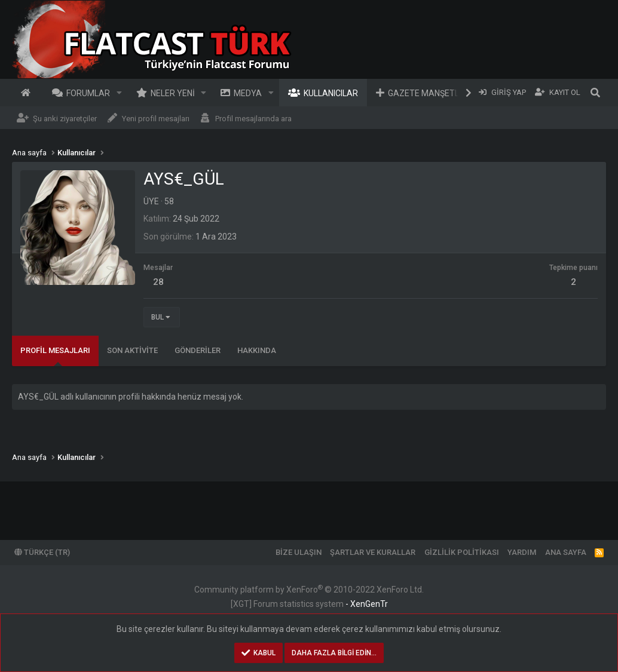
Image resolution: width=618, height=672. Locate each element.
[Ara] (595, 93)
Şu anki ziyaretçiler (65, 119)
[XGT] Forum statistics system (309, 604)
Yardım (522, 552)
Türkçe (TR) (42, 552)
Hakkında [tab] (257, 350)
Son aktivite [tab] (132, 350)
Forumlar (88, 93)
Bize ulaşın (299, 552)
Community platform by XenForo (309, 590)
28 (158, 282)
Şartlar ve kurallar (373, 552)
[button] (119, 93)
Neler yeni (173, 93)
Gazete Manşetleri (430, 93)
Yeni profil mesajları (156, 119)
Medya (248, 93)
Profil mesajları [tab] (55, 350)
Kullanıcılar (331, 93)
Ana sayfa (27, 93)
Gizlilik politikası (462, 552)
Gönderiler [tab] (198, 350)
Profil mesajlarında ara (253, 119)
